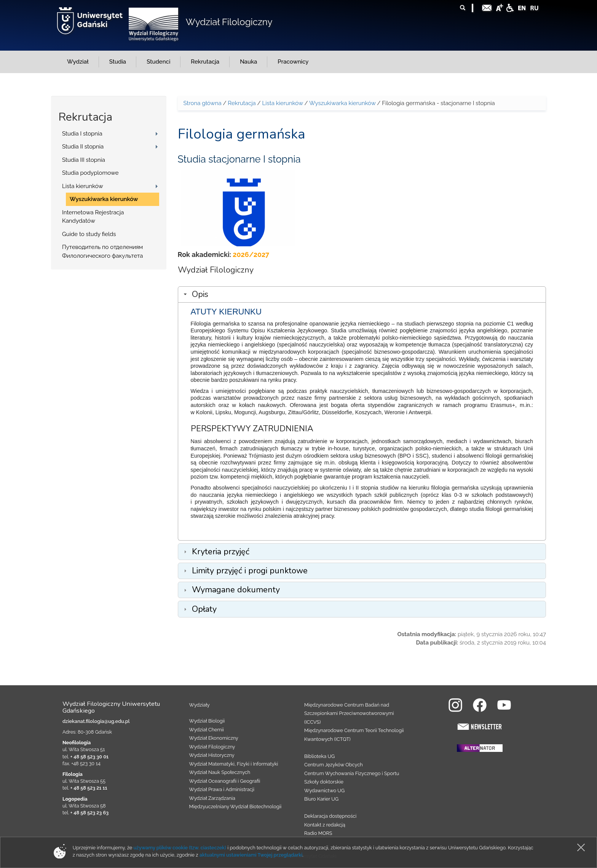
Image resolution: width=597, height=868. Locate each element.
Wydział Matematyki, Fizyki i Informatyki (234, 764)
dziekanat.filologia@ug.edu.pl (96, 721)
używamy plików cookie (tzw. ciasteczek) (180, 848)
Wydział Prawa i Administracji (222, 789)
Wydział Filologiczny (229, 22)
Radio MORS (318, 833)
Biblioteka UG (319, 756)
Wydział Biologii (207, 721)
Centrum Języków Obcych (334, 765)
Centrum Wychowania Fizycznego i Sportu (352, 773)
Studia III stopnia (84, 160)
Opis (200, 294)
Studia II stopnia (83, 147)
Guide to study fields (89, 234)
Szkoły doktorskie (324, 782)
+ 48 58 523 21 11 (89, 788)
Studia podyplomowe (90, 173)
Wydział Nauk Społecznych (220, 772)
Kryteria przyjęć (221, 552)
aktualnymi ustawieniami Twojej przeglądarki (251, 855)
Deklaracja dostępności (330, 816)
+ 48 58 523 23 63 (89, 813)
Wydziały (200, 705)
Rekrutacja (242, 103)
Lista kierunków (83, 186)
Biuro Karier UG (321, 799)
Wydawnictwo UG (324, 791)
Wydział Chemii (207, 730)
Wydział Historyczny (212, 755)
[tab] (362, 294)
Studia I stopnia (82, 134)
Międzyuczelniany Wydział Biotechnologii (235, 807)
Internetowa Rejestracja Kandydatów (93, 217)
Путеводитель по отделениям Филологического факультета (103, 251)
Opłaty (204, 609)
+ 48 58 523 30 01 (89, 757)
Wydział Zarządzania (212, 798)
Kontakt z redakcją (325, 825)
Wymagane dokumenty (236, 590)
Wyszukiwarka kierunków (104, 199)
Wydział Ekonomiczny (214, 738)
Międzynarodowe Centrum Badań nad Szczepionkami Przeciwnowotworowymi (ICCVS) (349, 713)
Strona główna (203, 103)
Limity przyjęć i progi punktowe (250, 571)
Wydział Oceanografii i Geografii (225, 781)
